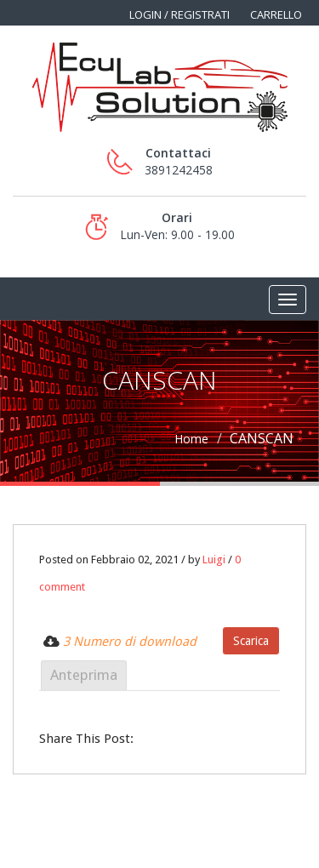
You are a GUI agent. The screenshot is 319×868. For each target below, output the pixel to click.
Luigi (214, 560)
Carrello (276, 14)
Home (191, 439)
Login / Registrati (179, 14)
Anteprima (84, 675)
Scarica (251, 641)
